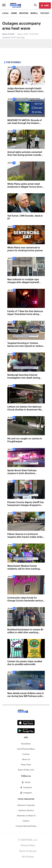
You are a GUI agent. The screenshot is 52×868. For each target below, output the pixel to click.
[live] (45, 5)
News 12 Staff (8, 34)
